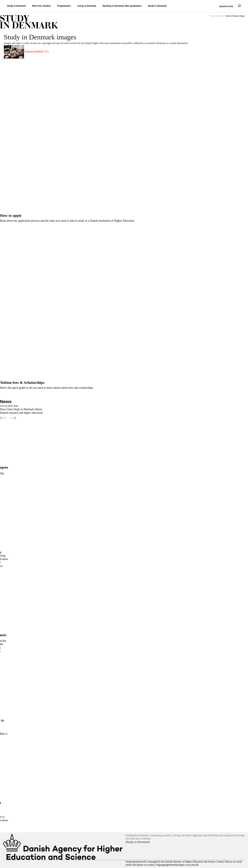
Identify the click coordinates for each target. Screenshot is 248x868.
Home (222, 16)
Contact (220, 862)
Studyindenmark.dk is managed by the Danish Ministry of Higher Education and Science (171, 862)
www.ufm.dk (192, 865)
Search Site (219, 4)
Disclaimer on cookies (144, 865)
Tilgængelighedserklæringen (170, 865)
